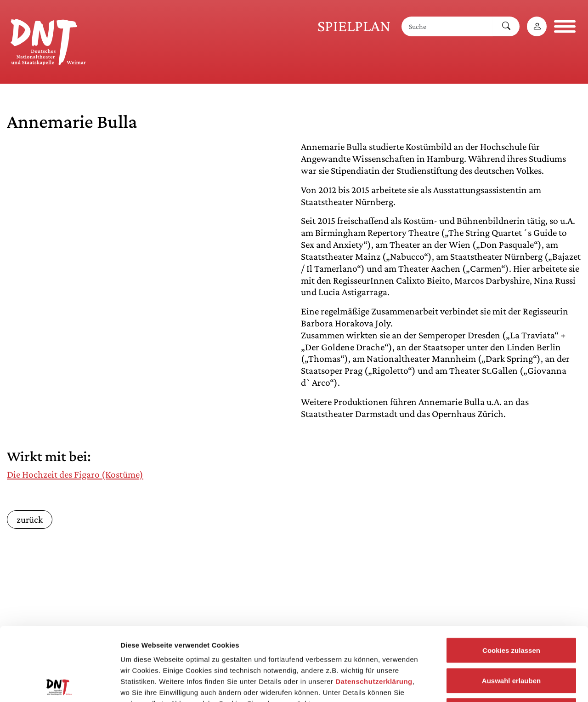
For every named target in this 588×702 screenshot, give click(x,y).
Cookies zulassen (511, 581)
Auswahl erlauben (511, 612)
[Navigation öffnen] (565, 26)
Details (477, 684)
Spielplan (354, 26)
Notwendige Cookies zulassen (511, 642)
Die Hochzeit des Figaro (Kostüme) (75, 474)
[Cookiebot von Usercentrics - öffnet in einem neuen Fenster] (59, 684)
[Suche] (447, 26)
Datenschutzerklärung (374, 613)
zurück (30, 519)
